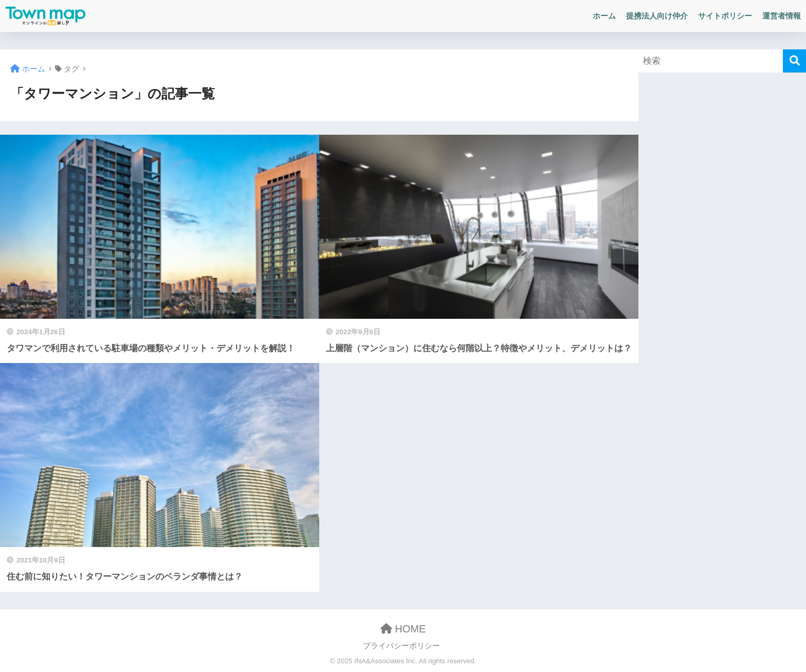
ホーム (604, 16)
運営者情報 (782, 16)
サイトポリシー (725, 16)
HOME (403, 629)
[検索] (794, 61)
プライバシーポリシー (401, 646)
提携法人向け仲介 (657, 16)
